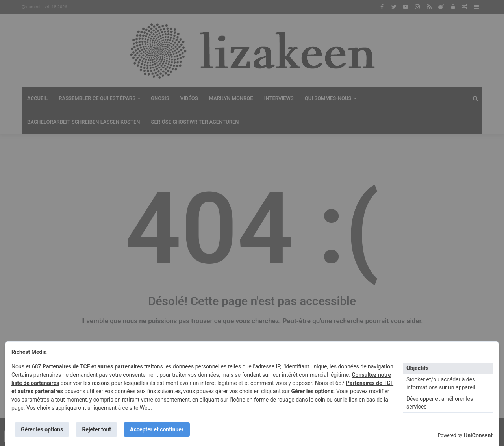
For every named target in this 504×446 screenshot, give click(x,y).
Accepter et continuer (157, 429)
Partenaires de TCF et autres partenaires (93, 366)
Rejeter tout (96, 429)
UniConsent (478, 435)
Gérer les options (312, 391)
